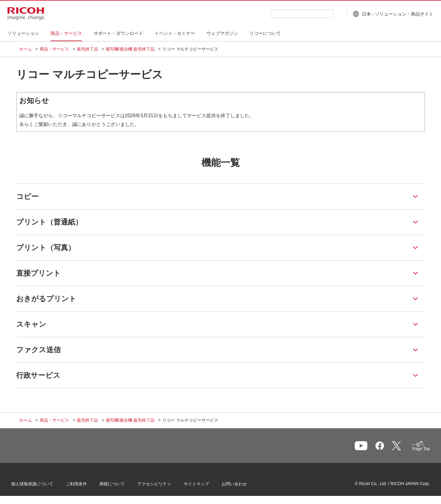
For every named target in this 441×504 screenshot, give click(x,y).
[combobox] (291, 14)
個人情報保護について (40, 486)
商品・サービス (54, 49)
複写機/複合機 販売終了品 (130, 49)
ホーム (26, 49)
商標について (120, 486)
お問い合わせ (242, 486)
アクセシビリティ (162, 486)
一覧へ (391, 448)
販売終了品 (87, 49)
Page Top (413, 450)
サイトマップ (204, 486)
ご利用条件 (84, 486)
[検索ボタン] (327, 14)
